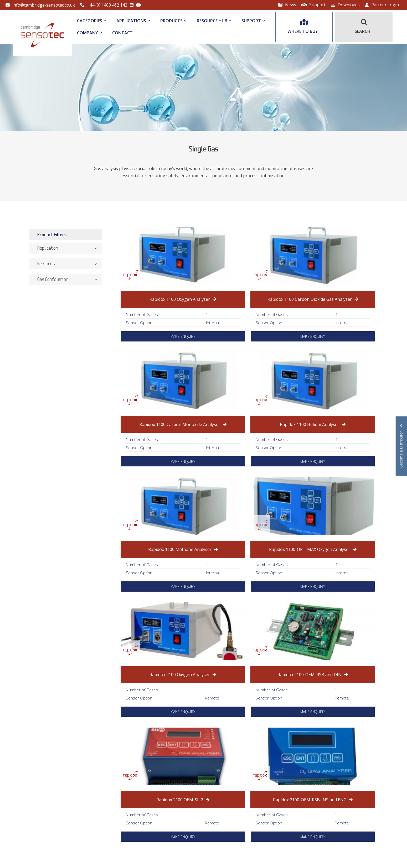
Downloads (345, 5)
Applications (131, 21)
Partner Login (382, 5)
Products (171, 21)
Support (313, 5)
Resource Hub (212, 21)
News (287, 5)
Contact (122, 33)
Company (87, 33)
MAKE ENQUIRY (183, 336)
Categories (90, 21)
